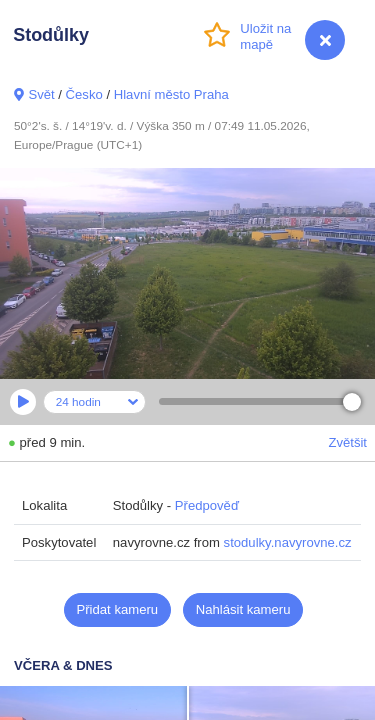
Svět (41, 94)
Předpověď (207, 505)
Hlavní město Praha (171, 94)
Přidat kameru (118, 609)
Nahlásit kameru (243, 609)
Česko (84, 94)
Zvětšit (347, 442)
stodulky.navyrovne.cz (288, 542)
